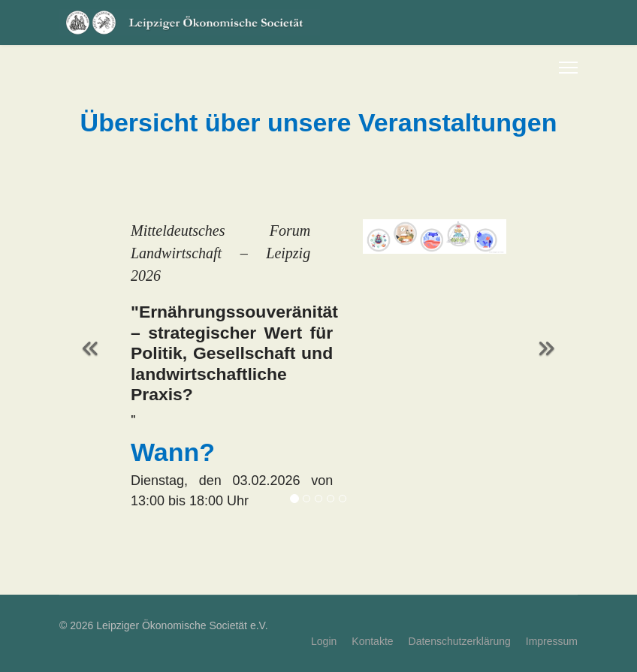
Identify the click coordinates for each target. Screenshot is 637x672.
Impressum (552, 641)
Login (324, 641)
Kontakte (372, 641)
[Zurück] (89, 339)
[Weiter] (548, 339)
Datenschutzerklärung (460, 641)
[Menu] (568, 68)
